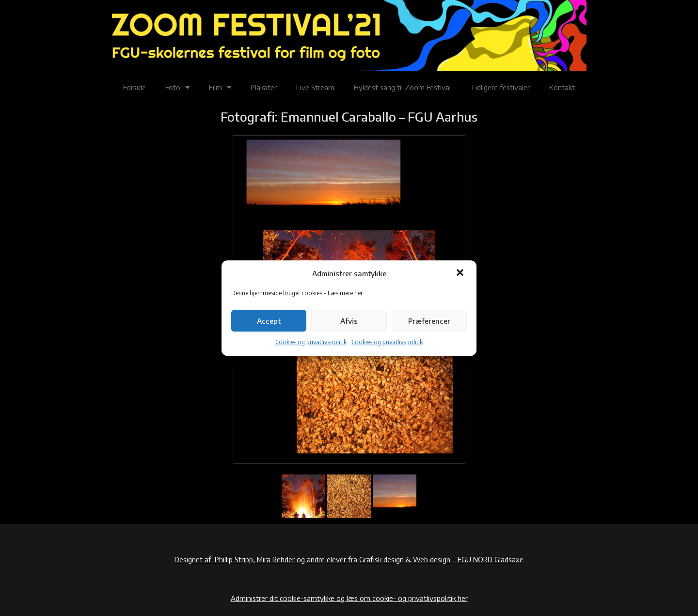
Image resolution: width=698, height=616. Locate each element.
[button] (461, 273)
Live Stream (315, 87)
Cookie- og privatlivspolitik (311, 342)
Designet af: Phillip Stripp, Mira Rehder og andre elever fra (266, 559)
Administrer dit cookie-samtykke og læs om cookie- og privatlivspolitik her (349, 598)
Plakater (264, 87)
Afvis (349, 321)
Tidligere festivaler (500, 87)
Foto (177, 87)
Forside (135, 87)
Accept (269, 321)
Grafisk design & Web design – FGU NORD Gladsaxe (441, 559)
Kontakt (562, 87)
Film (220, 87)
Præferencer (429, 321)
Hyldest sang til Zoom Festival (402, 87)
